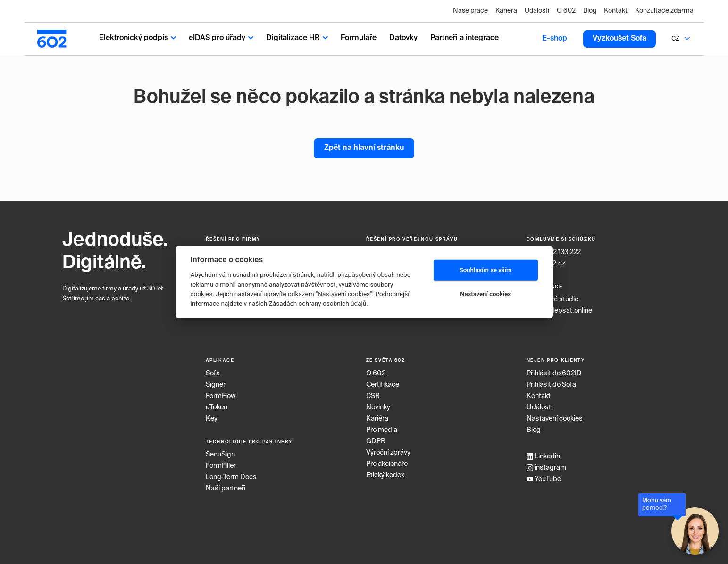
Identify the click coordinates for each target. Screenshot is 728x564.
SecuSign (220, 455)
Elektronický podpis (138, 38)
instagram (546, 468)
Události (537, 11)
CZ (675, 39)
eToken (217, 407)
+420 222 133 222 (554, 252)
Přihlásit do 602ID (554, 373)
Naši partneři (226, 489)
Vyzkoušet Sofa (619, 39)
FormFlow (221, 396)
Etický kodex (385, 475)
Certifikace (383, 385)
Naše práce (470, 11)
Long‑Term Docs (231, 477)
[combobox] (676, 39)
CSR (373, 396)
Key (212, 419)
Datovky (403, 38)
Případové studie (552, 299)
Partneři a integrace (464, 38)
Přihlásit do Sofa (551, 385)
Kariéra (506, 11)
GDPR (376, 441)
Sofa (213, 373)
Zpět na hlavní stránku (364, 148)
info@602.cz (546, 264)
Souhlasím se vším (486, 270)
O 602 (566, 11)
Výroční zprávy (388, 453)
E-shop (555, 39)
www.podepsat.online (559, 311)
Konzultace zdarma (664, 11)
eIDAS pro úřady (221, 38)
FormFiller (221, 466)
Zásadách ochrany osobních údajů (318, 303)
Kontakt (616, 11)
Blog (590, 11)
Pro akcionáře (387, 464)
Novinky (378, 407)
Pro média (382, 430)
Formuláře (359, 38)
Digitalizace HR (297, 38)
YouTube (544, 479)
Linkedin (543, 456)
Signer (216, 385)
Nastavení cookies (555, 419)
